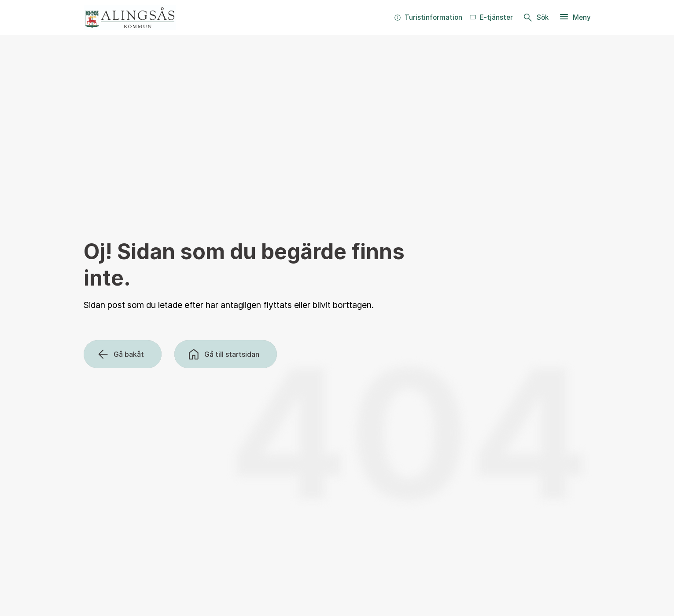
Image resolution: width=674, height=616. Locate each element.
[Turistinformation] (428, 18)
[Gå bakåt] (123, 354)
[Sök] (536, 18)
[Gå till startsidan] (226, 354)
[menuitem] (428, 18)
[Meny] (575, 18)
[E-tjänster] (491, 18)
